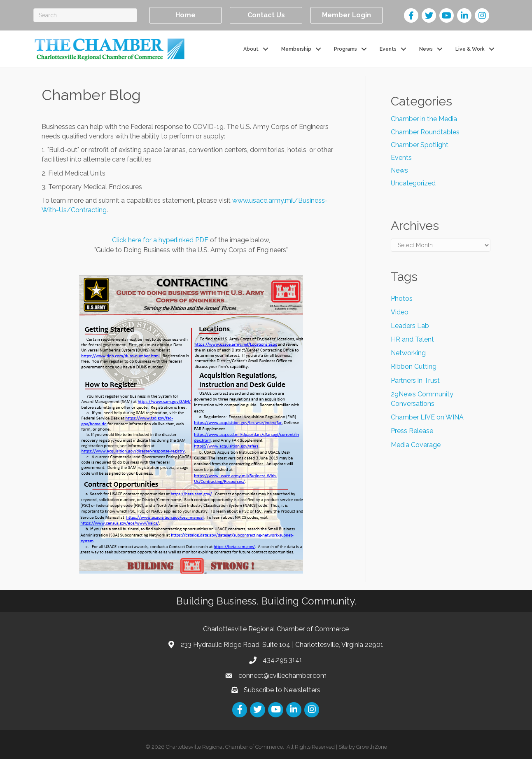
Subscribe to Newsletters (282, 690)
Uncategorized (413, 183)
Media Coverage (416, 444)
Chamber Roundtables (425, 132)
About (251, 49)
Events (388, 49)
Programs (345, 49)
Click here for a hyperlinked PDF (160, 240)
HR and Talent (412, 339)
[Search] (85, 15)
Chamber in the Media (424, 119)
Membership (296, 49)
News (426, 49)
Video (400, 312)
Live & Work (470, 49)
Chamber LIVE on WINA (427, 417)
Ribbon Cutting (414, 367)
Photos (402, 298)
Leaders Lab (410, 326)
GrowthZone (372, 747)
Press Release (412, 431)
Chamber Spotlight (420, 145)
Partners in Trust (415, 381)
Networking (408, 353)
